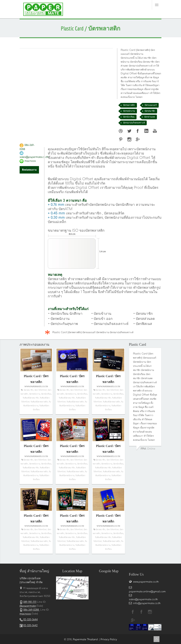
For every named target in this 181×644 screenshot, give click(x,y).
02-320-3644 (31, 620)
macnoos (30, 161)
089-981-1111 (30, 602)
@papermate (28, 606)
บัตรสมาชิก (150, 111)
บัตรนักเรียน (129, 117)
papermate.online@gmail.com (147, 592)
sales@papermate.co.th (34, 157)
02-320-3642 (30, 625)
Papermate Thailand (85, 640)
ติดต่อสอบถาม (29, 170)
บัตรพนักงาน (129, 111)
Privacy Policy (109, 640)
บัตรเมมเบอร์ (151, 105)
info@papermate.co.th (147, 603)
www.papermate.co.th (146, 582)
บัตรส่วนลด (150, 117)
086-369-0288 (31, 610)
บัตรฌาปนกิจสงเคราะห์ (134, 123)
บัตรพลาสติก (129, 105)
